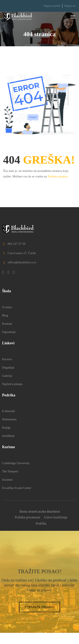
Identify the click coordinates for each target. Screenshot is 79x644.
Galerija (7, 376)
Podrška (41, 523)
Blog (5, 315)
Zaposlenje (9, 332)
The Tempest (10, 471)
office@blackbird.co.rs (19, 262)
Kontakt (7, 324)
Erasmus (7, 480)
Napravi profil (52, 6)
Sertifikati (8, 436)
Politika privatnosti (28, 517)
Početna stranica (58, 176)
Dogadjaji (8, 367)
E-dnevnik (8, 411)
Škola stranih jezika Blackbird (39, 512)
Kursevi (7, 359)
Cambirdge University (16, 463)
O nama (7, 307)
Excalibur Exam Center (17, 488)
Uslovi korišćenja (56, 517)
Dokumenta (9, 419)
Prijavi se (70, 6)
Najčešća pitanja (12, 384)
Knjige (6, 428)
